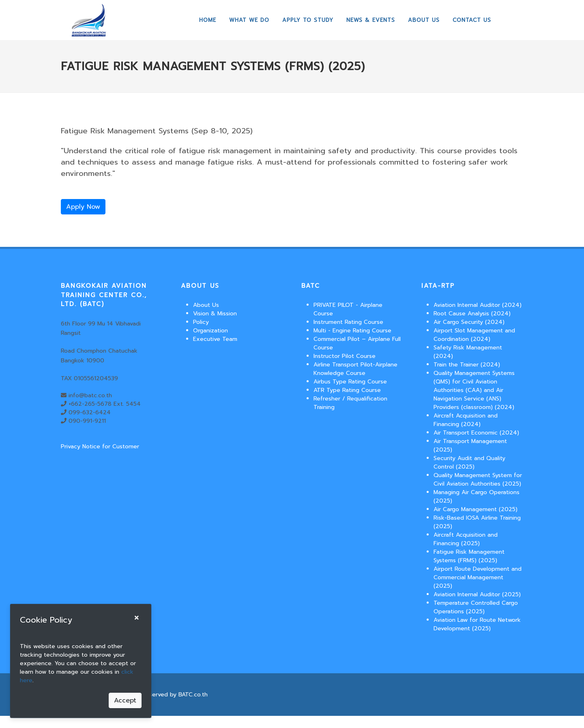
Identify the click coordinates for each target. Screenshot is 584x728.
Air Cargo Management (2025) (476, 509)
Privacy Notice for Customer (100, 446)
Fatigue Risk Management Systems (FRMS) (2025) (469, 556)
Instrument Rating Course (348, 322)
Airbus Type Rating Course (350, 382)
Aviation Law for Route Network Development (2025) (477, 624)
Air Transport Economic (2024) (476, 433)
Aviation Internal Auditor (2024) (478, 305)
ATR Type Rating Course (347, 390)
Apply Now (83, 207)
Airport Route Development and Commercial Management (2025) (478, 577)
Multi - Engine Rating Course (352, 331)
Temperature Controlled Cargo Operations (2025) (476, 607)
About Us (206, 305)
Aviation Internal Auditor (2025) (477, 594)
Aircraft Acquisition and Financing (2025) (466, 539)
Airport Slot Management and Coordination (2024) (474, 335)
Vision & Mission (215, 314)
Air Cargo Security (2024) (469, 322)
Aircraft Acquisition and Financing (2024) (466, 420)
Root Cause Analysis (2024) (472, 314)
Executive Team (215, 339)
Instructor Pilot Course (345, 356)
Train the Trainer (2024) (467, 365)
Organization (210, 331)
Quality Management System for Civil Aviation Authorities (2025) (478, 480)
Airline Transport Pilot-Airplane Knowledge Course (355, 369)
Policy (201, 322)
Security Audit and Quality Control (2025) (469, 462)
